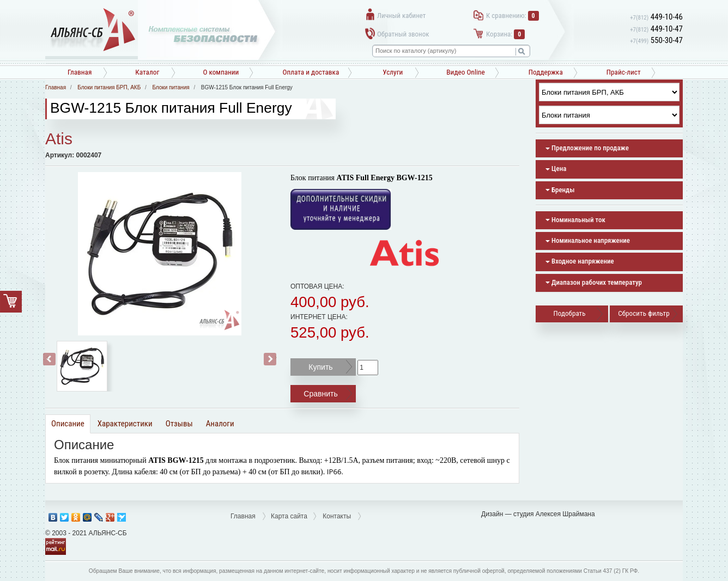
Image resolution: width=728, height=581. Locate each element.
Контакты (337, 516)
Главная (80, 72)
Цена (556, 169)
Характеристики (125, 424)
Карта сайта (289, 516)
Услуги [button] (393, 72)
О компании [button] (221, 72)
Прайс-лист (624, 72)
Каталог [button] (147, 72)
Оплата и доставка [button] (311, 72)
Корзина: (505, 34)
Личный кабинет (401, 16)
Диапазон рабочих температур (594, 282)
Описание (68, 424)
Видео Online (465, 72)
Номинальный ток (575, 220)
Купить (320, 367)
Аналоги (220, 424)
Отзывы (179, 424)
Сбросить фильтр (644, 313)
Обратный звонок (403, 34)
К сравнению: (512, 16)
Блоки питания (171, 87)
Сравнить (320, 394)
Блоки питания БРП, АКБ (109, 87)
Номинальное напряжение (588, 240)
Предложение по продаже (587, 148)
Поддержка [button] (546, 72)
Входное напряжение (580, 261)
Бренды (560, 190)
